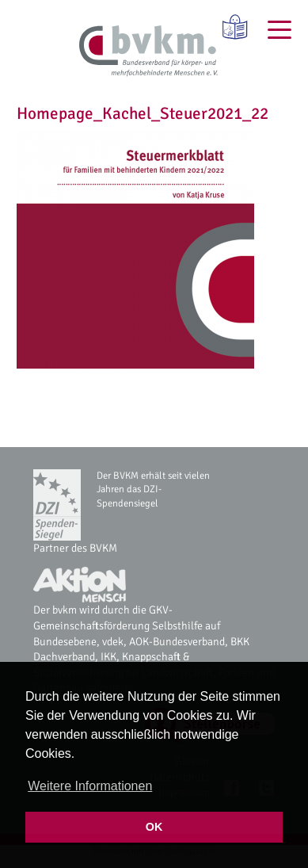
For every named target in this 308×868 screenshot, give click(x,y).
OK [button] (154, 827)
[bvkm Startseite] (148, 52)
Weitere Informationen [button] (90, 786)
